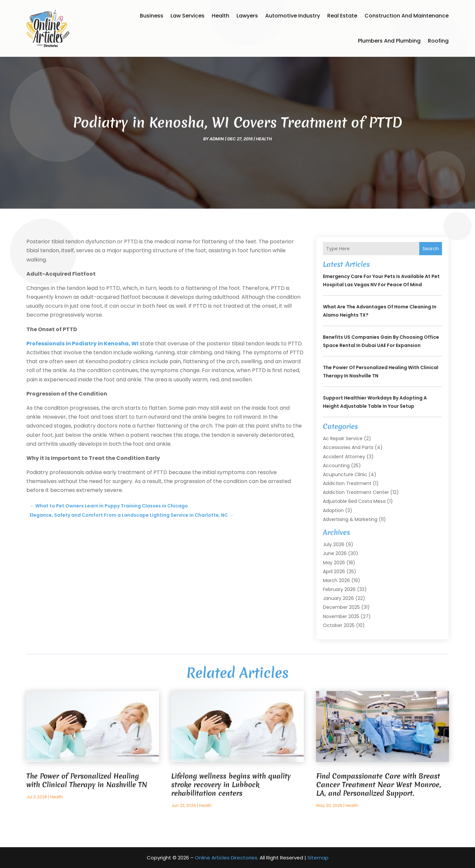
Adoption (333, 510)
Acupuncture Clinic (345, 474)
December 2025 (341, 607)
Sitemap (318, 858)
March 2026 (336, 580)
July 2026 (334, 544)
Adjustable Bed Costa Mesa (354, 501)
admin (217, 139)
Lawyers (247, 16)
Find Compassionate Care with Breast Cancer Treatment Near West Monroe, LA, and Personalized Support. (379, 785)
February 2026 (339, 589)
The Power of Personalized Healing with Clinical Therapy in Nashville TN (87, 780)
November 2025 (341, 616)
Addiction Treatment (347, 483)
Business (152, 16)
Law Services (188, 16)
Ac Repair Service (343, 438)
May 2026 (334, 563)
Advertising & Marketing (350, 519)
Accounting (336, 466)
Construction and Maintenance (407, 16)
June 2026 (335, 553)
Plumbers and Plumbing (389, 41)
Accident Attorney (344, 457)
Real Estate (342, 16)
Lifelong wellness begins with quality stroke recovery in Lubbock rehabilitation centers (231, 785)
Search (431, 249)
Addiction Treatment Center (356, 492)
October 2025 (339, 625)
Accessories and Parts (348, 447)
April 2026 (334, 572)
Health (221, 16)
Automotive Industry (293, 16)
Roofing (438, 41)
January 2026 (338, 598)
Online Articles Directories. (227, 858)
